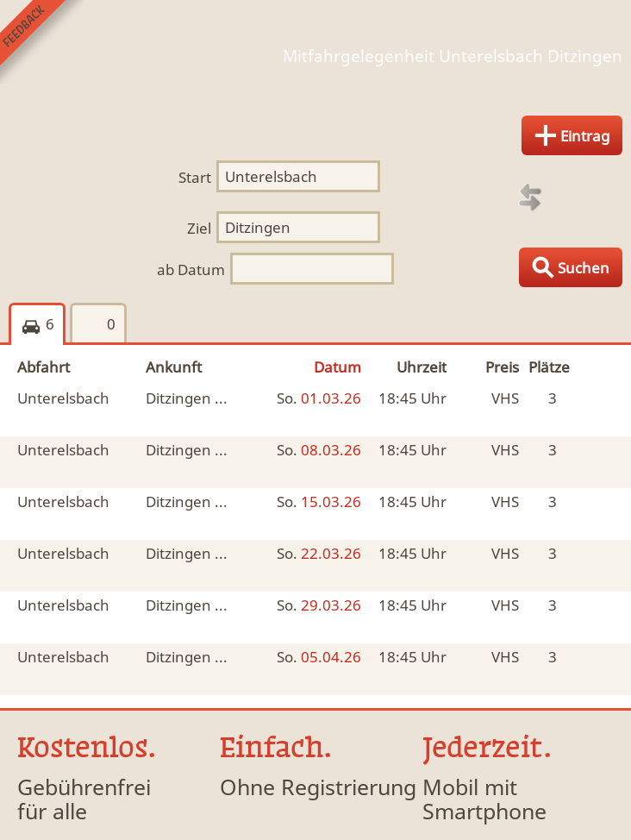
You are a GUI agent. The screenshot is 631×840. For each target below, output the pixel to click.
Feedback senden (42, 42)
